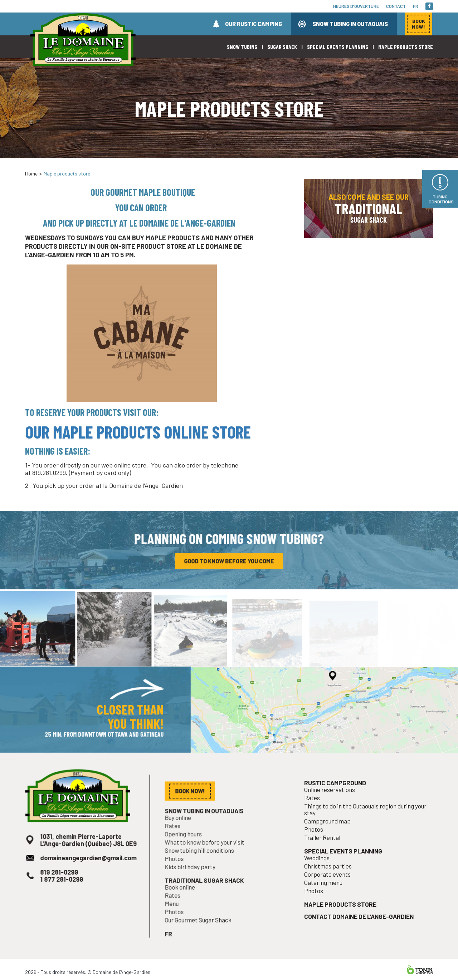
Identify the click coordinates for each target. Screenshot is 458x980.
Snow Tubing (242, 47)
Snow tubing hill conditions (201, 861)
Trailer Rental (325, 847)
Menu (175, 910)
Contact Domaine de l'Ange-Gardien (359, 921)
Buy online (181, 830)
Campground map (330, 832)
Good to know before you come (229, 563)
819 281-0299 (61, 881)
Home (31, 174)
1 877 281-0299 (63, 888)
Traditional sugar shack (206, 889)
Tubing (441, 199)
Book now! (354, 159)
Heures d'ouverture (356, 6)
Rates (176, 837)
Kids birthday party (192, 876)
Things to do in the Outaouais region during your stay (366, 821)
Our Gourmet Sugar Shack (200, 926)
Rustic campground (337, 796)
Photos (177, 868)
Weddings (320, 866)
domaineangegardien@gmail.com (88, 868)
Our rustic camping (254, 24)
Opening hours (186, 845)
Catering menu (326, 890)
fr (416, 6)
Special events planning (338, 47)
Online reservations (332, 802)
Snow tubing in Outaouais (350, 24)
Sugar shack (282, 47)
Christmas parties (330, 874)
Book (418, 24)
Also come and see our (369, 208)
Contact (396, 6)
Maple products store (406, 47)
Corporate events (330, 882)
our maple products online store (138, 432)
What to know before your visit (206, 853)
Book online (183, 895)
